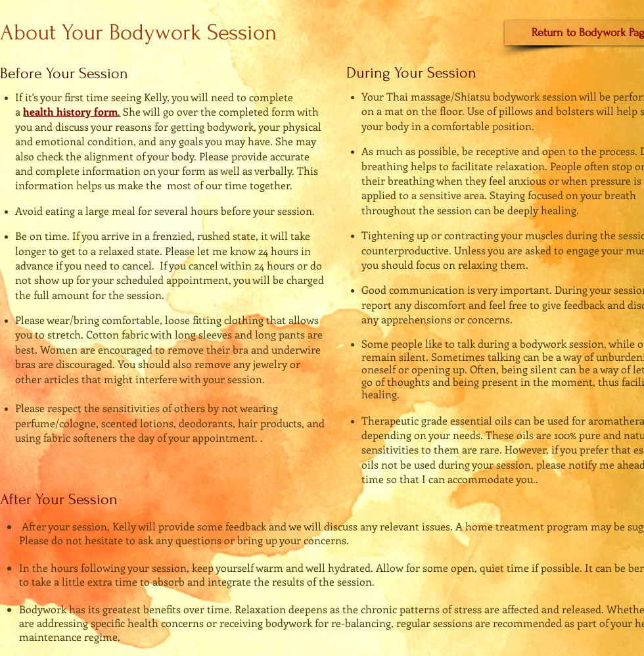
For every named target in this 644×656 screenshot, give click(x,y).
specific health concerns (147, 623)
